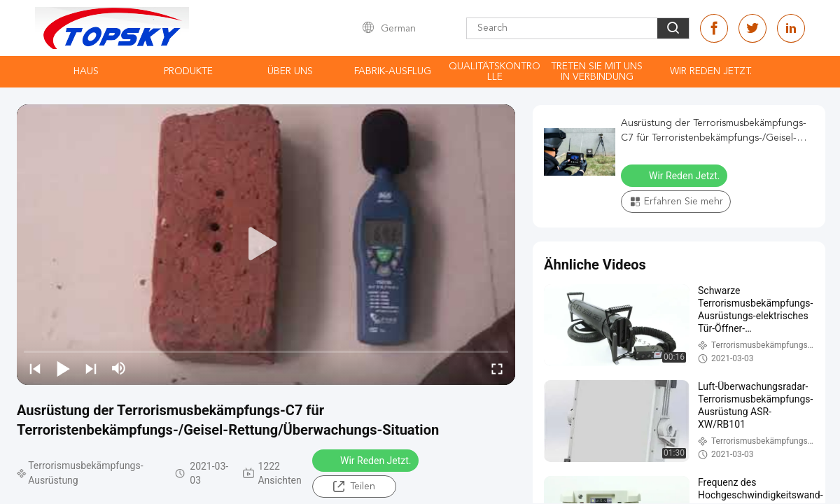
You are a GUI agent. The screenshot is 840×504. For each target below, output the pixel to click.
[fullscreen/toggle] (497, 368)
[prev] (35, 368)
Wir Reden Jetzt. (711, 71)
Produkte (188, 71)
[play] (266, 244)
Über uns (290, 71)
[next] (91, 368)
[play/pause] (63, 368)
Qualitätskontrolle (495, 72)
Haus (86, 71)
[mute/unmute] (119, 368)
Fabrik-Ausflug (393, 71)
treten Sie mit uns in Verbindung (597, 72)
